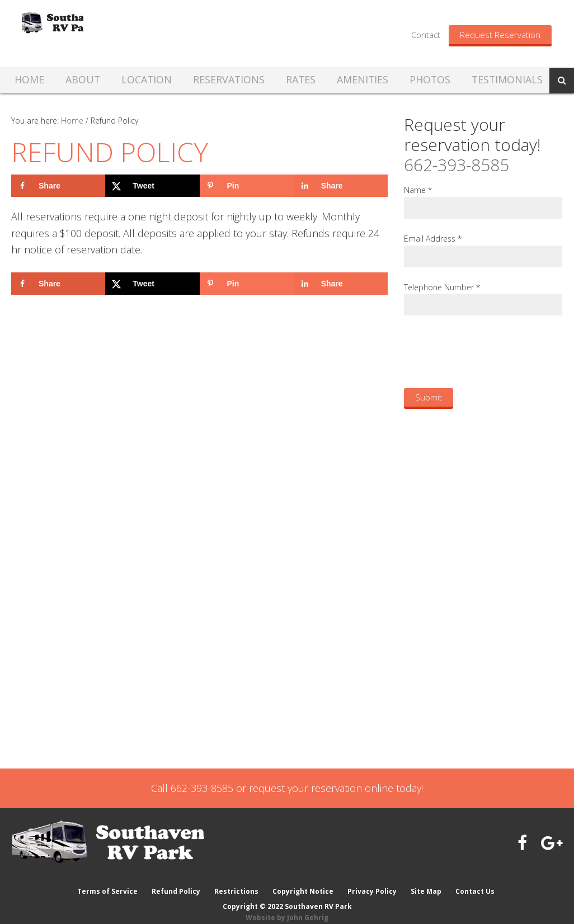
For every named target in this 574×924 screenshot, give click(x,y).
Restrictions (236, 881)
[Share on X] (152, 186)
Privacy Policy (373, 881)
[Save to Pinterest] (247, 186)
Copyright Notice (303, 881)
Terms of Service (106, 881)
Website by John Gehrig (287, 907)
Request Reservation (500, 35)
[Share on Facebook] (58, 186)
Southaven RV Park (119, 33)
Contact (426, 35)
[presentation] (489, 351)
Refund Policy (175, 881)
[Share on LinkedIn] (341, 186)
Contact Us (477, 881)
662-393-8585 (457, 165)
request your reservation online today (335, 788)
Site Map (427, 881)
